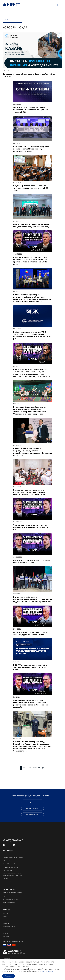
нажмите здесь (46, 971)
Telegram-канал (32, 802)
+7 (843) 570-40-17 (13, 840)
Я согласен (9, 976)
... (28, 768)
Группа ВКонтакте (33, 808)
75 (30, 768)
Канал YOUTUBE (32, 815)
